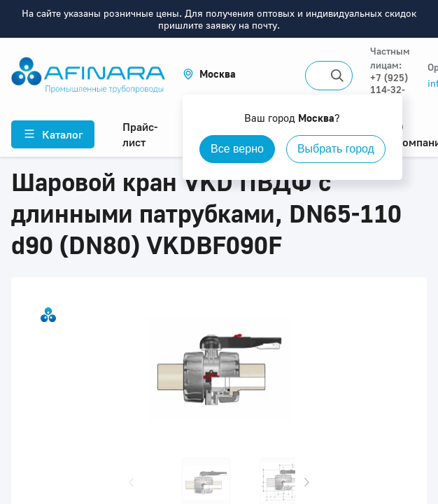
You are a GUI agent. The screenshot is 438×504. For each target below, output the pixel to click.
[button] (209, 74)
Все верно (237, 149)
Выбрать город (336, 149)
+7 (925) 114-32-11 (389, 89)
